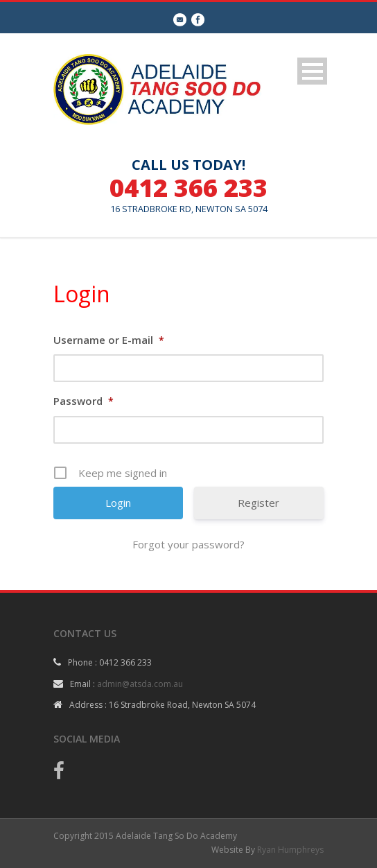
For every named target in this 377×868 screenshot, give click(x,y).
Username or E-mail (109, 340)
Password (84, 401)
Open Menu (312, 71)
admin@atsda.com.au (140, 684)
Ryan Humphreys (290, 850)
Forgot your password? (188, 544)
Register (258, 503)
